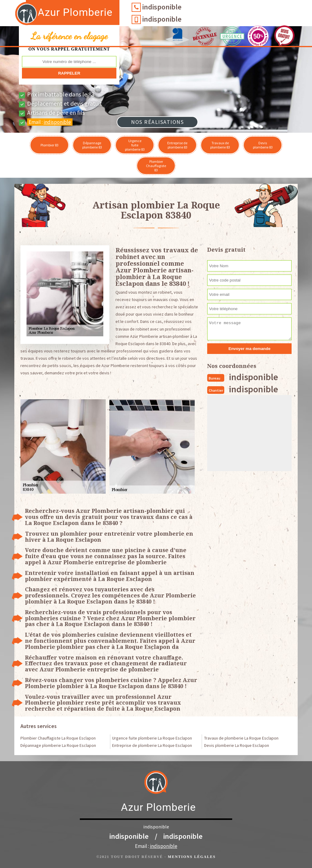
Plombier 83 (50, 145)
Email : (50, 122)
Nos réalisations (157, 122)
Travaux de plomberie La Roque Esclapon (241, 738)
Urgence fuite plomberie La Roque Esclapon (152, 738)
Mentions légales (192, 857)
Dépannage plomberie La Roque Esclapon (58, 745)
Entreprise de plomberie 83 (177, 145)
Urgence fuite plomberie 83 (135, 145)
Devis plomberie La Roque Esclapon (237, 745)
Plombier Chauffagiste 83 (156, 166)
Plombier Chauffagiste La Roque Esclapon (58, 738)
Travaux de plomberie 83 (220, 145)
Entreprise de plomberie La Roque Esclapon (152, 745)
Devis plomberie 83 (263, 145)
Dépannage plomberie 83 (92, 145)
